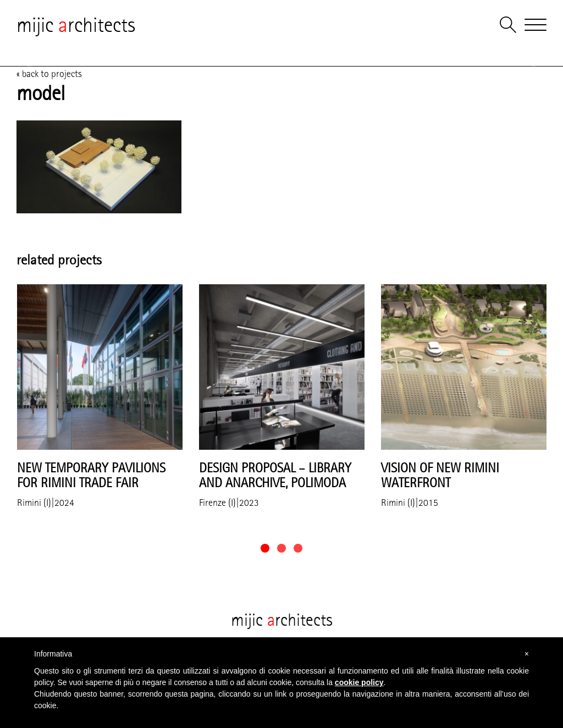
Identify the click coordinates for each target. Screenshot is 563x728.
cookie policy (359, 682)
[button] (265, 548)
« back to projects (49, 74)
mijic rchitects (76, 25)
